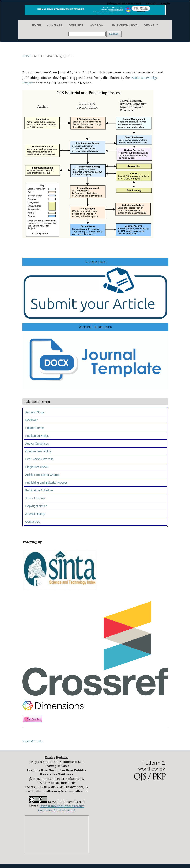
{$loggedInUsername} (124, 3)
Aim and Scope (35, 412)
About (150, 24)
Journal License (36, 498)
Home (36, 24)
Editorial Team (124, 24)
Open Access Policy (38, 451)
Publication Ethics (37, 436)
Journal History (35, 514)
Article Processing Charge (42, 475)
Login (166, 3)
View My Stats (33, 741)
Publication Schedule (39, 490)
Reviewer (31, 420)
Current (76, 24)
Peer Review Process (40, 459)
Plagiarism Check (37, 467)
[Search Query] (87, 34)
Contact (97, 24)
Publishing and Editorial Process (47, 483)
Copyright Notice (36, 506)
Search (114, 34)
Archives (55, 24)
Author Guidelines (37, 444)
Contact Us (33, 522)
